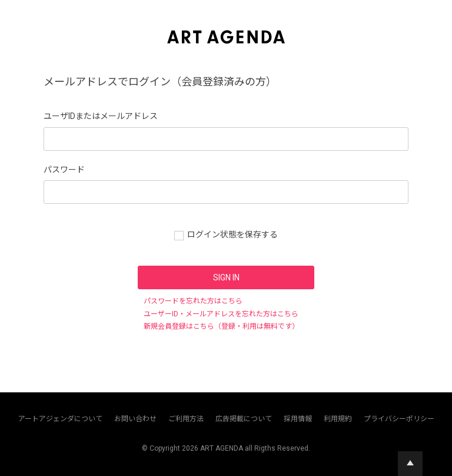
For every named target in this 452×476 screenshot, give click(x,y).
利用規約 (338, 419)
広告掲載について (244, 419)
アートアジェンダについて (60, 419)
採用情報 (298, 419)
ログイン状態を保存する (232, 234)
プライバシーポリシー (399, 419)
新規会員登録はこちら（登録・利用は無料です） (221, 326)
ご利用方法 (186, 419)
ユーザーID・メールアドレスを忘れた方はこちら (221, 314)
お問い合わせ (135, 419)
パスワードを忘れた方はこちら (193, 301)
